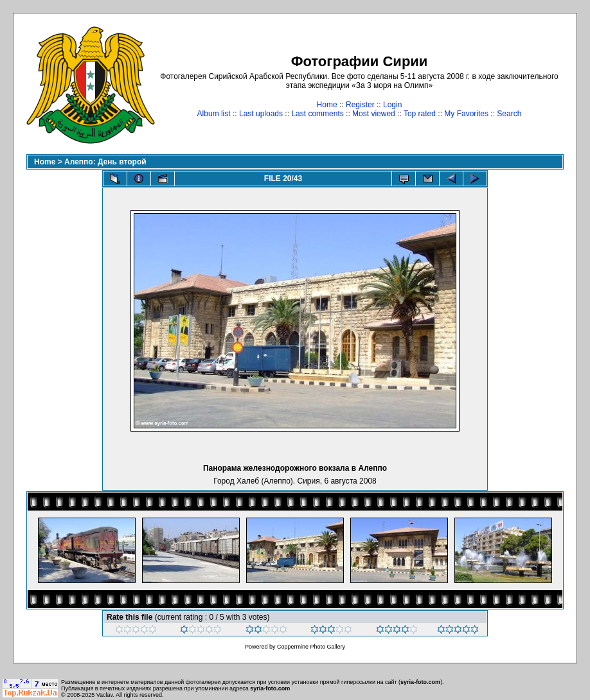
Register (360, 105)
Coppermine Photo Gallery (311, 647)
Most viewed (374, 114)
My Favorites (466, 114)
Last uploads (261, 114)
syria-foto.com (420, 682)
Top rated (420, 114)
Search (509, 114)
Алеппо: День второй (105, 162)
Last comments (317, 114)
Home (327, 105)
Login (392, 105)
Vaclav (105, 695)
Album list (214, 114)
